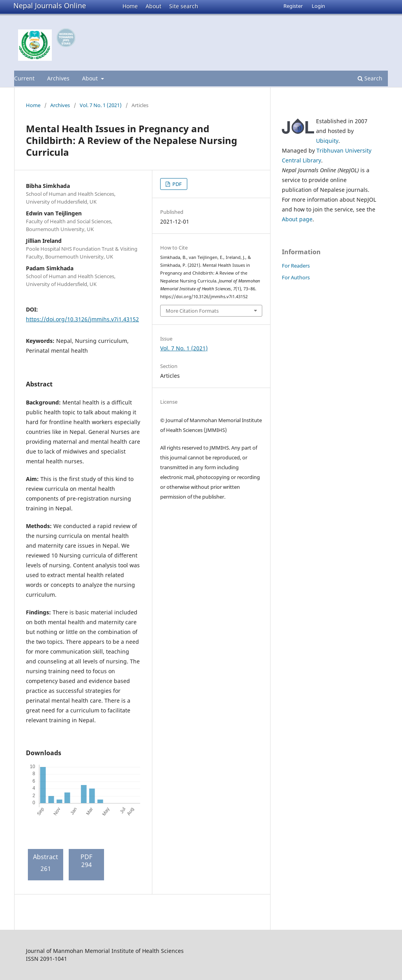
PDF (176, 184)
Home (130, 6)
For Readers (296, 266)
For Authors (296, 277)
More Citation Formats (192, 311)
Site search (184, 6)
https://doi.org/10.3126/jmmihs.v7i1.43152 (82, 319)
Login (318, 6)
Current (24, 78)
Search (370, 78)
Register (293, 6)
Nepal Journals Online (50, 5)
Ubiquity (327, 141)
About (153, 6)
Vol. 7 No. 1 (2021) (101, 105)
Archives (58, 78)
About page (297, 219)
